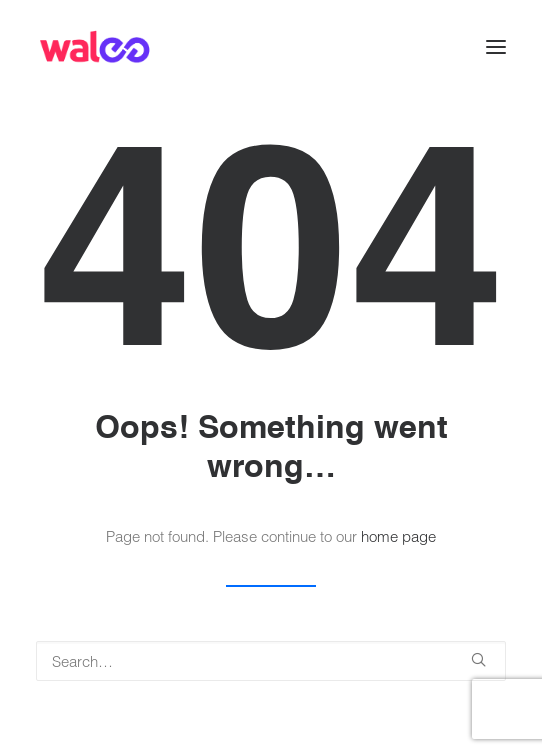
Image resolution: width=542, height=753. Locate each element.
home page (398, 536)
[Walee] (94, 47)
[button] (496, 47)
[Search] (271, 661)
